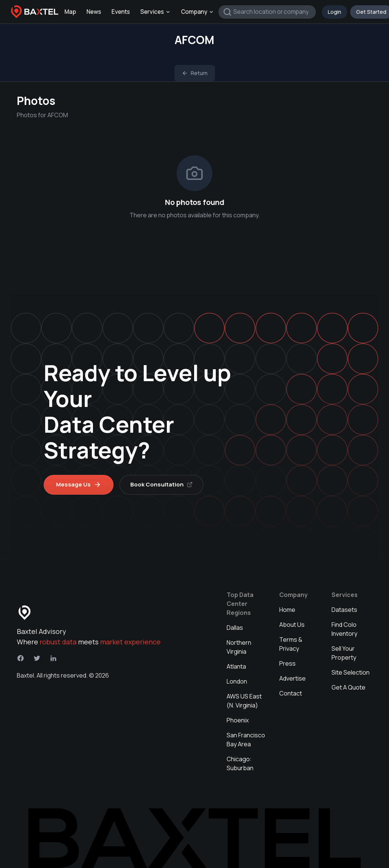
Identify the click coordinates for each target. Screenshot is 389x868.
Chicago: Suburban (240, 763)
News (94, 12)
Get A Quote (348, 687)
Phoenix (238, 720)
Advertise (292, 678)
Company (197, 12)
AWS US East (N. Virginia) (244, 701)
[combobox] (267, 12)
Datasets (344, 610)
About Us (292, 625)
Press (287, 663)
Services (155, 12)
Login (334, 12)
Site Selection (351, 672)
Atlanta (236, 666)
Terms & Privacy (291, 644)
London (237, 681)
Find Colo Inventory (344, 629)
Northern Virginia (239, 647)
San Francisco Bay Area (246, 740)
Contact (291, 693)
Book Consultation (161, 484)
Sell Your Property (344, 653)
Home (287, 610)
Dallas (235, 628)
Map (70, 12)
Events (121, 12)
